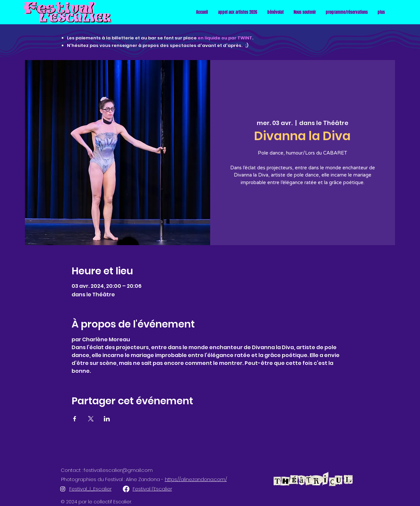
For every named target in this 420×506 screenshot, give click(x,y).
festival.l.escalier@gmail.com (118, 470)
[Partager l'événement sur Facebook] (75, 419)
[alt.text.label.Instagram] (63, 489)
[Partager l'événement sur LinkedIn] (107, 419)
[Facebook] (126, 489)
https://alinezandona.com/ (196, 479)
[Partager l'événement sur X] (91, 419)
